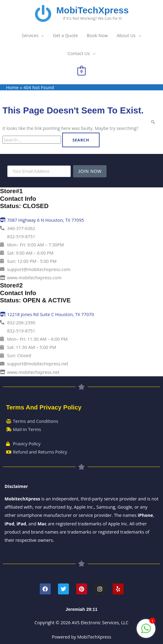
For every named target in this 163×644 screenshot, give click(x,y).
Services (30, 35)
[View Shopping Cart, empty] (81, 71)
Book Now (97, 35)
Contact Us (79, 53)
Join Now (90, 171)
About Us (126, 35)
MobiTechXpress (93, 10)
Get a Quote (66, 35)
